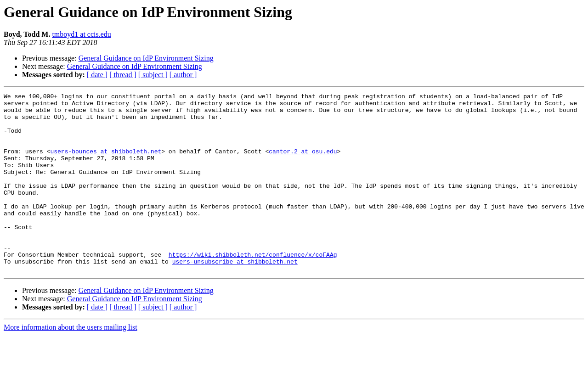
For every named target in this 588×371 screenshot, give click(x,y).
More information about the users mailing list (71, 363)
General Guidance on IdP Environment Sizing (146, 58)
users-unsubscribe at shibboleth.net (235, 296)
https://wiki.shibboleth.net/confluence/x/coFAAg (253, 287)
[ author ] (183, 75)
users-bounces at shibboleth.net (106, 163)
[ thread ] (123, 75)
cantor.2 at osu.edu (303, 163)
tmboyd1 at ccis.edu (81, 34)
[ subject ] (153, 75)
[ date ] (97, 75)
